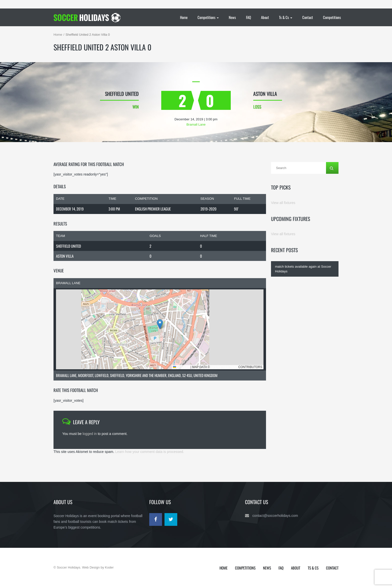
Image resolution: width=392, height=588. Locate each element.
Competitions (208, 17)
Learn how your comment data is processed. (150, 452)
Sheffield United (68, 246)
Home (184, 17)
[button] (160, 324)
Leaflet (181, 367)
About (265, 17)
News (232, 17)
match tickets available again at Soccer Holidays (303, 269)
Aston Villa (65, 256)
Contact (308, 17)
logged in (90, 434)
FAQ (248, 17)
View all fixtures (283, 203)
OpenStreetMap (224, 367)
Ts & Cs (286, 17)
